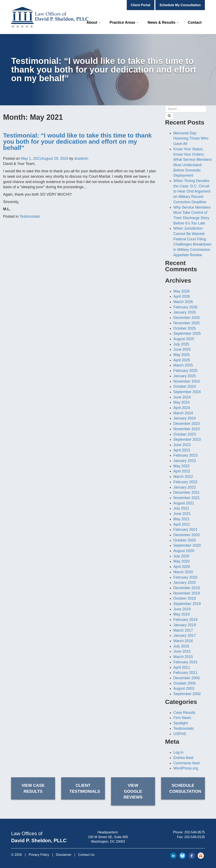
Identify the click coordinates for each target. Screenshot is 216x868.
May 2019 (181, 614)
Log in (178, 752)
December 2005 (187, 678)
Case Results (184, 713)
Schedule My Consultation (180, 5)
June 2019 (182, 609)
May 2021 (181, 519)
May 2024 (181, 402)
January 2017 (185, 635)
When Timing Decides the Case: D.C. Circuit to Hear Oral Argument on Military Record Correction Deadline (192, 191)
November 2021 (187, 498)
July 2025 (181, 344)
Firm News (182, 718)
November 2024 (187, 381)
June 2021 (182, 514)
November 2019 (187, 593)
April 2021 (182, 524)
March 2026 (183, 302)
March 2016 (183, 641)
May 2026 (181, 291)
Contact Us (86, 855)
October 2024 (185, 386)
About (93, 22)
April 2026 (182, 296)
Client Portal (141, 5)
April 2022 (182, 471)
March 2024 (183, 413)
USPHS (180, 734)
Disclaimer (64, 855)
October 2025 (185, 328)
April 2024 (182, 408)
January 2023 (185, 461)
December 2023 (187, 424)
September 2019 (187, 604)
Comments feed (186, 763)
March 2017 (183, 630)
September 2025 (187, 334)
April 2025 (182, 360)
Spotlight (181, 723)
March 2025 (183, 365)
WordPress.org (186, 768)
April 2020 (182, 567)
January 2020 (185, 583)
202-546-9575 (195, 832)
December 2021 (187, 492)
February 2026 (185, 307)
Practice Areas (124, 22)
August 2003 (184, 688)
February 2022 (185, 482)
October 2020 (185, 540)
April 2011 (182, 667)
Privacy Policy (39, 855)
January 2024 (185, 418)
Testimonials (30, 216)
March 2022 (183, 477)
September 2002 (187, 694)
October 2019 (185, 598)
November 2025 (187, 323)
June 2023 (182, 445)
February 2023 (185, 455)
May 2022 (181, 466)
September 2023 (187, 439)
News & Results (163, 22)
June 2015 (182, 651)
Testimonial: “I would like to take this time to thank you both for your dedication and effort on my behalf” (77, 142)
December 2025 (187, 318)
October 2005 (185, 683)
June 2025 (182, 349)
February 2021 (185, 530)
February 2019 (185, 620)
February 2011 (185, 673)
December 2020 (187, 535)
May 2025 (181, 355)
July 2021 (181, 508)
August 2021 (184, 503)
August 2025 (184, 339)
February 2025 (185, 371)
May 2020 (181, 561)
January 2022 (185, 487)
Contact (195, 22)
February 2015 (185, 662)
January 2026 (185, 312)
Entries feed (183, 758)
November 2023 (187, 429)
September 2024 (187, 392)
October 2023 (185, 434)
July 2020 (181, 556)
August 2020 (184, 551)
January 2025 (185, 376)
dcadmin (81, 159)
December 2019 (187, 588)
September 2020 (187, 545)
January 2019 (185, 625)
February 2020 (185, 577)
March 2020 (183, 572)
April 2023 (182, 450)
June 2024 (182, 397)
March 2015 (183, 657)
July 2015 (181, 646)
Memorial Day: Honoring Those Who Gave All (191, 138)
